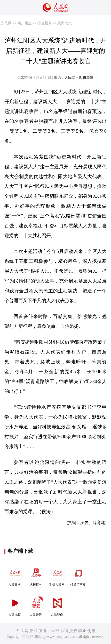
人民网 (6, 23)
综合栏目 (45, 23)
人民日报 (15, 575)
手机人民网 (57, 575)
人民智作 (57, 605)
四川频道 (25, 23)
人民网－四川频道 (79, 78)
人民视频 (15, 605)
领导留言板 (78, 575)
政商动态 (65, 23)
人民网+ (36, 575)
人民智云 (36, 605)
